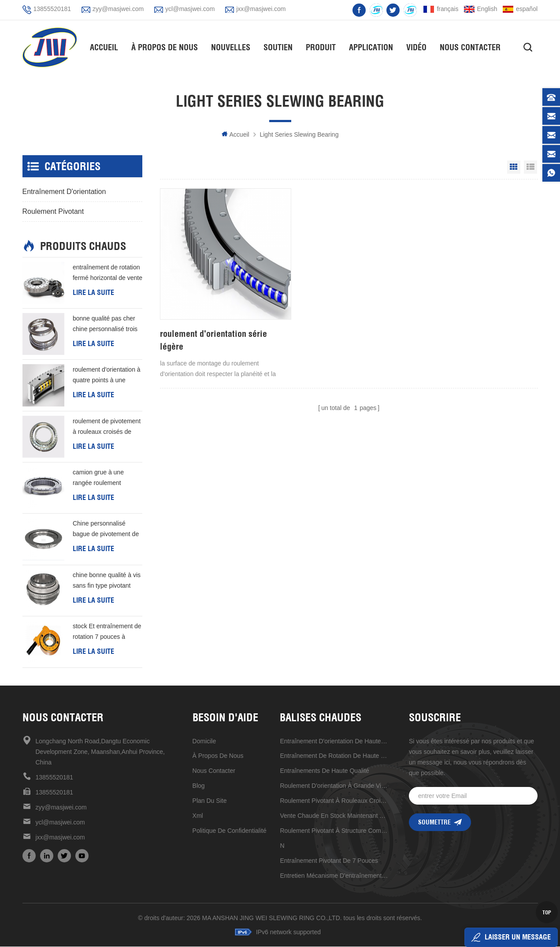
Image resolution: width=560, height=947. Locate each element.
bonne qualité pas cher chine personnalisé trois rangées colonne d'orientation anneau (105, 325)
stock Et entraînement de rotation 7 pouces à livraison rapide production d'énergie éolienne (107, 633)
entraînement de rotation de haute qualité (334, 756)
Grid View (514, 167)
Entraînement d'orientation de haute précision (334, 741)
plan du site (210, 801)
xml (198, 816)
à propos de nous (218, 756)
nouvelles (233, 47)
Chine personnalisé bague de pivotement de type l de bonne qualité (106, 530)
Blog (199, 786)
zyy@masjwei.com (118, 9)
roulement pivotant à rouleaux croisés (334, 801)
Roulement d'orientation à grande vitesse (334, 786)
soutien (280, 47)
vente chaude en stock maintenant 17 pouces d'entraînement (334, 816)
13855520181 (52, 9)
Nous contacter (472, 47)
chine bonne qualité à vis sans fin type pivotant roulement (107, 582)
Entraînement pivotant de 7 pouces (329, 861)
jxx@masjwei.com (261, 9)
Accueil (106, 47)
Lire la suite (93, 292)
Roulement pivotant (53, 211)
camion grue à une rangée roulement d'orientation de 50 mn (103, 479)
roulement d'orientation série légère (213, 326)
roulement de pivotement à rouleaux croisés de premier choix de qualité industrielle (107, 427)
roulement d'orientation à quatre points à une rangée (107, 376)
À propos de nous (167, 47)
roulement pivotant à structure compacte (334, 831)
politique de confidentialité (230, 831)
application (373, 47)
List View (530, 167)
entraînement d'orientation (64, 192)
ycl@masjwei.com (190, 9)
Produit (323, 47)
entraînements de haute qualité (324, 771)
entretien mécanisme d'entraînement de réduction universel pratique (334, 876)
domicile (204, 741)
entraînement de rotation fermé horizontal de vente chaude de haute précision (108, 273)
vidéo (419, 47)
